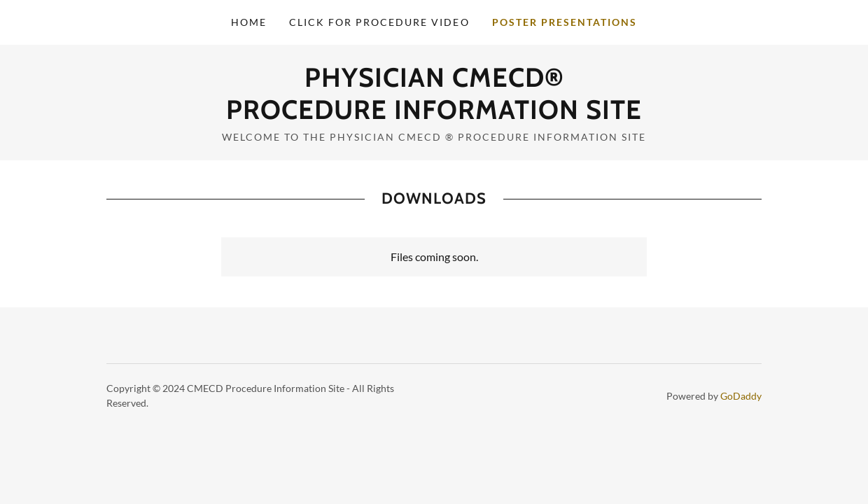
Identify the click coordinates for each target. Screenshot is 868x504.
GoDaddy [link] (741, 396)
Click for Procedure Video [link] (379, 22)
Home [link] (249, 22)
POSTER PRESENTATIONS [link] (565, 22)
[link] (434, 114)
